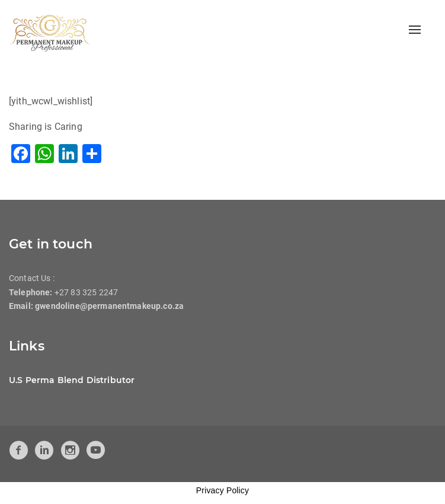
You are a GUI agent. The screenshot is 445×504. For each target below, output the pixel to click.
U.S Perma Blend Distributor (72, 380)
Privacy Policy (222, 490)
